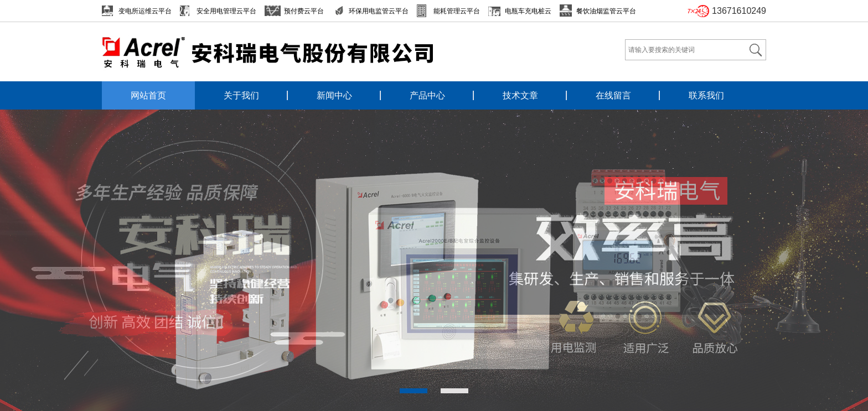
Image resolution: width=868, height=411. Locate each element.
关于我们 (241, 95)
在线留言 (613, 95)
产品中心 (427, 95)
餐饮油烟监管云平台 (606, 11)
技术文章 (520, 95)
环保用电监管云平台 (379, 11)
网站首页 (148, 95)
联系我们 (706, 95)
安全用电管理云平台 (226, 11)
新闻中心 (334, 95)
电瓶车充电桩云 (528, 11)
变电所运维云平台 (145, 11)
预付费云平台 (304, 11)
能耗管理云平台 (457, 11)
